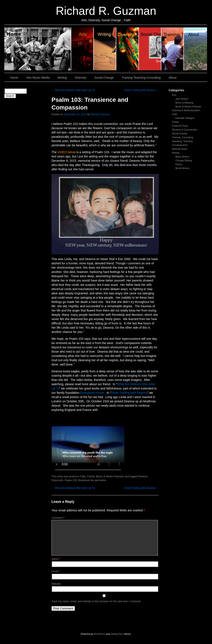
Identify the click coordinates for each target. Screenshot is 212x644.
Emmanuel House (92, 393)
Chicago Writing (184, 160)
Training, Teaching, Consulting (173, 49)
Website (56, 584)
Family (176, 122)
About (195, 49)
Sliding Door (117, 634)
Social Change (150, 49)
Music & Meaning (184, 103)
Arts (174, 95)
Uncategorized (180, 145)
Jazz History (182, 99)
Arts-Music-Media (38, 78)
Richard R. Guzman (106, 11)
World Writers (182, 168)
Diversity (128, 49)
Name (56, 559)
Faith (175, 114)
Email (56, 571)
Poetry (179, 164)
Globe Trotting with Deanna (142, 90)
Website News (180, 149)
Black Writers (182, 157)
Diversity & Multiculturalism (186, 110)
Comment (58, 518)
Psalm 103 (71, 480)
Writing (105, 49)
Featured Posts (180, 126)
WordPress (100, 634)
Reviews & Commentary (185, 130)
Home (38, 49)
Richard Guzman (100, 114)
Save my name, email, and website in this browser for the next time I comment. (96, 601)
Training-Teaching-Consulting (141, 78)
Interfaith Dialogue (185, 118)
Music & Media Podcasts (188, 106)
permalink (100, 480)
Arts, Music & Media (83, 49)
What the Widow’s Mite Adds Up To (73, 90)
